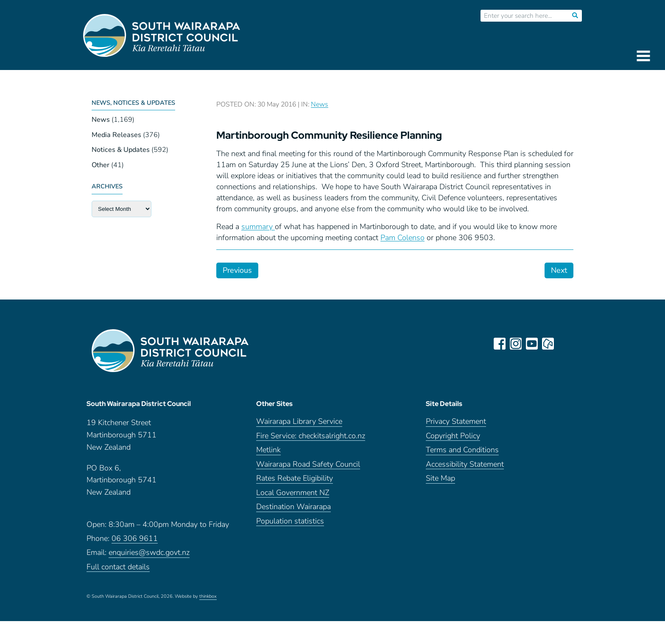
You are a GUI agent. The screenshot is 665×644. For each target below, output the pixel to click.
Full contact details (118, 567)
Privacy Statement (456, 421)
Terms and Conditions (462, 450)
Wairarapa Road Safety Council (308, 464)
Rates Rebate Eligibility (295, 478)
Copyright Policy (453, 436)
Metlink (268, 450)
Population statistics (290, 521)
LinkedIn (564, 344)
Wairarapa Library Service (299, 421)
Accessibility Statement (465, 464)
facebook (500, 344)
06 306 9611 (135, 539)
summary (258, 227)
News (101, 120)
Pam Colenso (402, 238)
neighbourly (548, 344)
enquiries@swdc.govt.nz (149, 553)
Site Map (440, 478)
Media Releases (116, 135)
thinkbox (208, 596)
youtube (532, 344)
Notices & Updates (121, 150)
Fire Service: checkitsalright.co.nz (311, 436)
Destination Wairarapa (293, 507)
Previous (237, 270)
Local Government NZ (293, 493)
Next (559, 270)
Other (101, 165)
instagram (516, 344)
